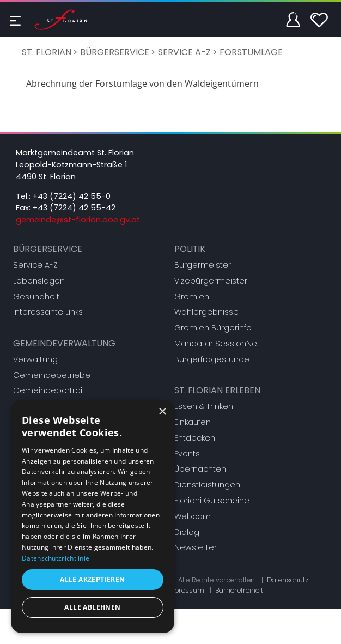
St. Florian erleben (217, 390)
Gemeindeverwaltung (64, 343)
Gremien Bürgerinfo (213, 328)
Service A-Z (184, 52)
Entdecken (195, 438)
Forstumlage (251, 52)
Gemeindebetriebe (52, 375)
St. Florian (47, 52)
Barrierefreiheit (239, 590)
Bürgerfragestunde (212, 359)
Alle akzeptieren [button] (92, 579)
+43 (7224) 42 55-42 (74, 208)
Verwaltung (35, 359)
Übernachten (200, 469)
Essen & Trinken (204, 406)
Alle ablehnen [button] (92, 607)
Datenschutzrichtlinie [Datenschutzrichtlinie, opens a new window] (56, 558)
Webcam (193, 516)
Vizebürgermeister (211, 281)
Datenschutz (288, 580)
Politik (190, 249)
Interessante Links (48, 312)
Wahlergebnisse (206, 312)
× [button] (162, 412)
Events (187, 454)
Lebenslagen (39, 281)
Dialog (187, 532)
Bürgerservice (115, 52)
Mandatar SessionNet (217, 344)
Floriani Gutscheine (212, 501)
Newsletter (196, 547)
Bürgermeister (203, 265)
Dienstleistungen (207, 485)
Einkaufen (193, 422)
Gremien (192, 297)
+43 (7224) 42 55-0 (72, 196)
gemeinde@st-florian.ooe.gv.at (78, 220)
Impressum (185, 590)
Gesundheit (36, 297)
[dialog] (93, 517)
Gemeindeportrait (49, 390)
